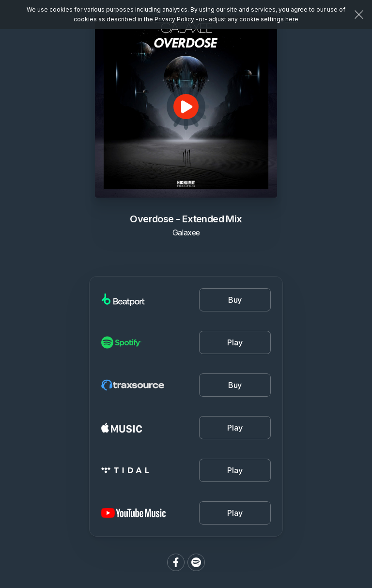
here (292, 19)
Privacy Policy (174, 19)
